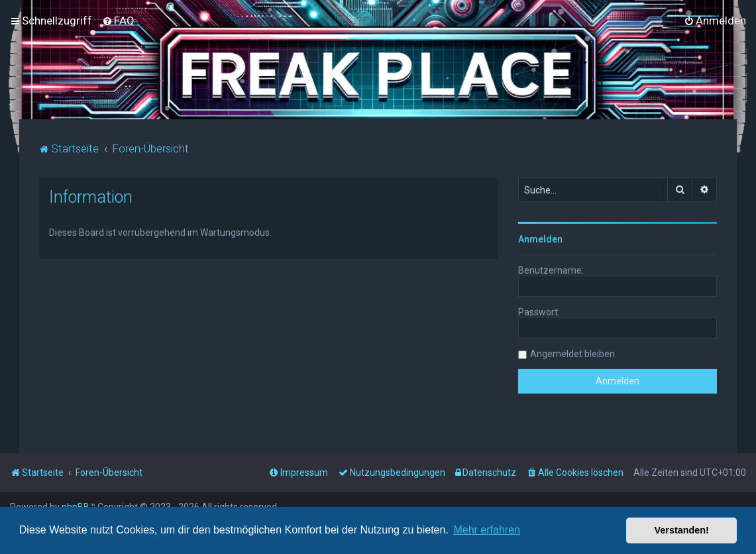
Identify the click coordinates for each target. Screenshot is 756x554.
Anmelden (540, 238)
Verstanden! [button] (682, 530)
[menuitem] (118, 21)
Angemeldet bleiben (572, 353)
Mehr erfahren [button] (487, 530)
